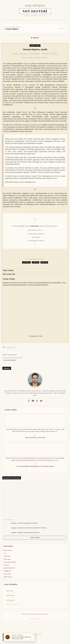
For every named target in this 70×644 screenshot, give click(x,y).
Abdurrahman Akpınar (10, 562)
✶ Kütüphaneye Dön (35, 336)
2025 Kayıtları (10, 595)
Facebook (36, 262)
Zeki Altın (55, 54)
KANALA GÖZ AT (35, 538)
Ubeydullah (46, 54)
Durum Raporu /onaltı (35, 49)
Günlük (16, 54)
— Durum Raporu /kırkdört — (36, 234)
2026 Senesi (10, 591)
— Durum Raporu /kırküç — (36, 241)
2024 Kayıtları (10, 600)
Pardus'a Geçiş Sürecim (32, 125)
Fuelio (32, 193)
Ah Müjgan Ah (7, 571)
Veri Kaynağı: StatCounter (35, 619)
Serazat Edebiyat (29, 85)
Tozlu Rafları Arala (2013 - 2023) (14, 604)
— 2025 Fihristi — (36, 237)
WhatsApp (44, 262)
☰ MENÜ (35, 38)
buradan (64, 103)
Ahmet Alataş (7, 574)
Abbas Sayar (7, 559)
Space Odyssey (8, 550)
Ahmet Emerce (8, 577)
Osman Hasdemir (35, 54)
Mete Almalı (24, 54)
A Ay (5, 553)
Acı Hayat (6, 565)
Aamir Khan (7, 556)
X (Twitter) (26, 262)
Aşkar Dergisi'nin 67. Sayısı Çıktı (35, 437)
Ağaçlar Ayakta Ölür (9, 568)
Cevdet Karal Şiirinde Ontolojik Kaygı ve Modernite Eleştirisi (35, 466)
